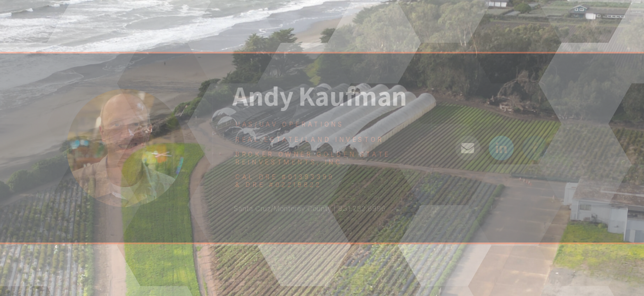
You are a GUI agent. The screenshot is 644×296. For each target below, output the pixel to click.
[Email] (469, 148)
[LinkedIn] (503, 148)
